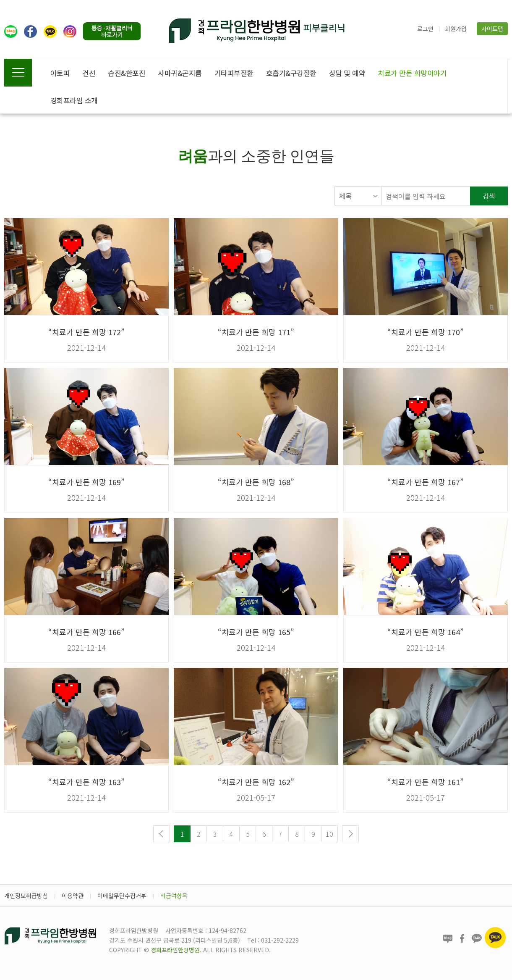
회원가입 (456, 29)
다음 (350, 834)
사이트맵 (492, 29)
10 (329, 834)
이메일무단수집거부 (122, 896)
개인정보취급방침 (26, 896)
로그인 (425, 29)
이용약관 (73, 896)
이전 (162, 834)
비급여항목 (174, 896)
